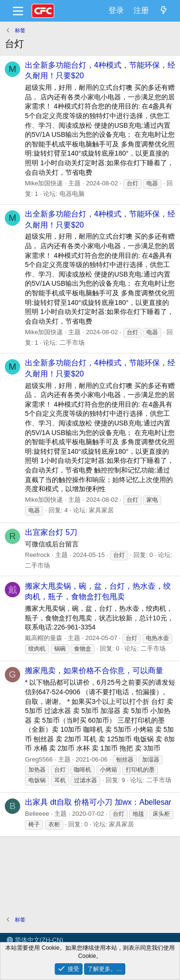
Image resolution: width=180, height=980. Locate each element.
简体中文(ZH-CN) (35, 940)
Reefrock (37, 555)
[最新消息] (163, 11)
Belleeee (37, 814)
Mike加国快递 (44, 183)
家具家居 (101, 510)
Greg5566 (39, 759)
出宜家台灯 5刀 (51, 532)
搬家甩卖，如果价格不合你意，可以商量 (94, 671)
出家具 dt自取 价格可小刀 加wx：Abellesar (98, 802)
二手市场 (72, 343)
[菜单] (18, 11)
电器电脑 (72, 194)
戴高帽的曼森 (44, 638)
